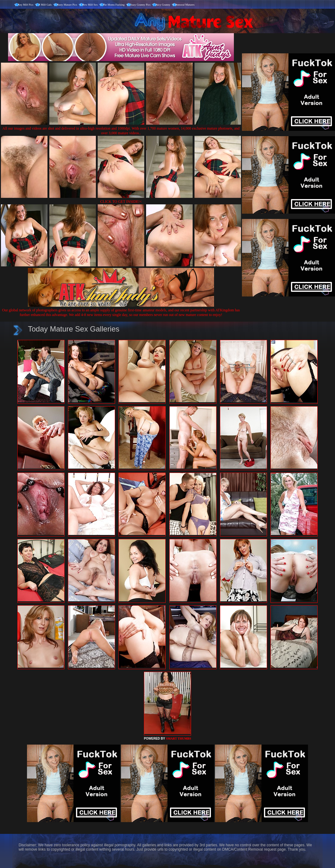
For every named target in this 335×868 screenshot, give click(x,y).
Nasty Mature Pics (67, 5)
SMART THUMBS (179, 739)
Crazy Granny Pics (140, 5)
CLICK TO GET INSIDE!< (121, 202)
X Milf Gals (45, 5)
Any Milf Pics (26, 5)
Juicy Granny (163, 5)
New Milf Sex (90, 5)
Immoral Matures (185, 5)
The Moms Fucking (114, 5)
